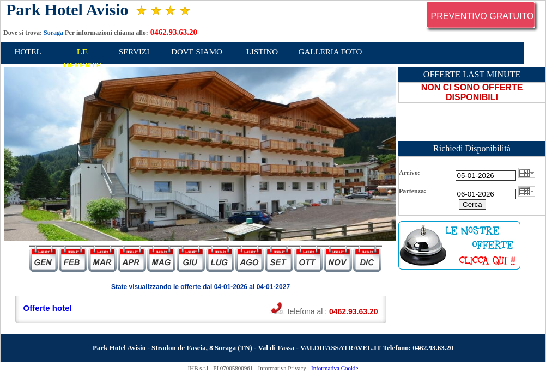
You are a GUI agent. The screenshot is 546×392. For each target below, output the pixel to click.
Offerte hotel (48, 308)
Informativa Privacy (282, 368)
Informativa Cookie (335, 368)
